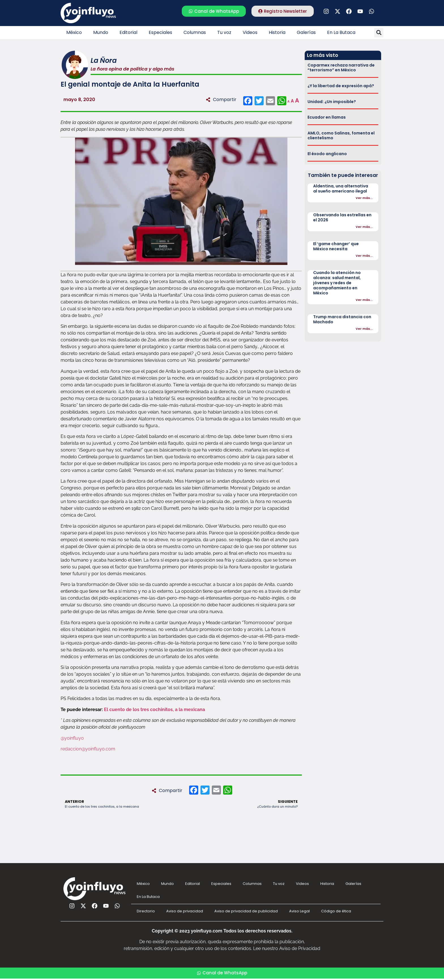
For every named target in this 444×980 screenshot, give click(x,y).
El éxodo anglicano (327, 154)
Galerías (306, 32)
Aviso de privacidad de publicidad (246, 911)
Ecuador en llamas (327, 117)
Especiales (160, 32)
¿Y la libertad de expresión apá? (341, 86)
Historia (277, 32)
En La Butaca (341, 32)
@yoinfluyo (72, 738)
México (74, 32)
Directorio (146, 911)
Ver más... (364, 198)
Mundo (101, 32)
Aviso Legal (299, 911)
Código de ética (336, 911)
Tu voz (224, 32)
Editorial (128, 32)
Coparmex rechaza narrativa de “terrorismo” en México (341, 68)
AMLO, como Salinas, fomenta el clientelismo (341, 135)
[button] (379, 33)
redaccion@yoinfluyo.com (88, 749)
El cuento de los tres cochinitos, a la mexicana (154, 710)
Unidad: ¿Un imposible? (332, 102)
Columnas (195, 32)
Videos (250, 32)
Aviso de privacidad (185, 911)
